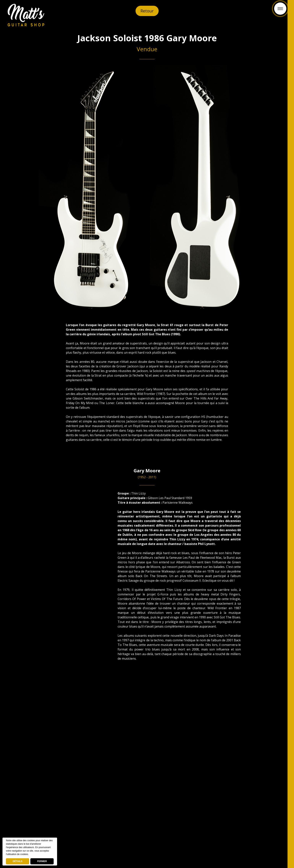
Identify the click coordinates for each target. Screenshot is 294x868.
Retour (147, 11)
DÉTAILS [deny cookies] (18, 861)
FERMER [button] (42, 861)
